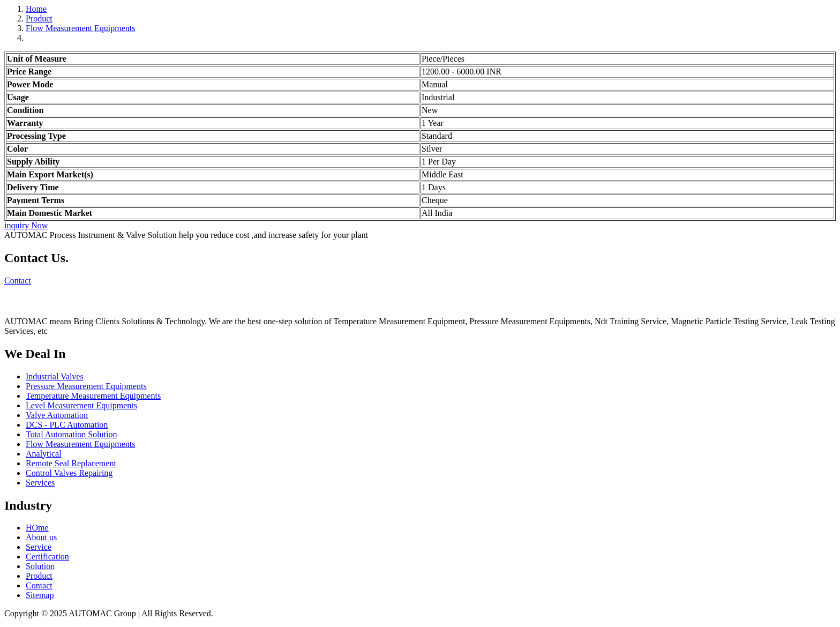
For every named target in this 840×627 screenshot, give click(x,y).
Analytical (44, 454)
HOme (37, 528)
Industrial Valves (55, 376)
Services (40, 483)
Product (39, 18)
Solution (40, 566)
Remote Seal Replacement (71, 463)
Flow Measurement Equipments (80, 28)
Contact (18, 281)
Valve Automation (57, 415)
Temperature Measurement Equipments (93, 396)
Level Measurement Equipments (81, 405)
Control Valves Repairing (69, 473)
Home (36, 9)
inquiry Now (26, 225)
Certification (47, 557)
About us (41, 537)
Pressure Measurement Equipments (86, 386)
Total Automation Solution (71, 434)
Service (39, 547)
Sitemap (40, 595)
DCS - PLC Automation (67, 425)
